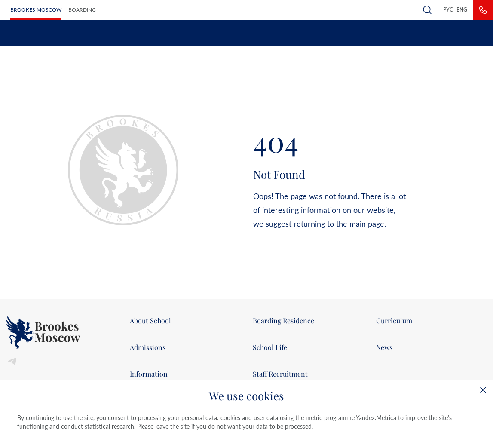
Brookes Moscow (36, 10)
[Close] (483, 390)
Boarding (82, 10)
